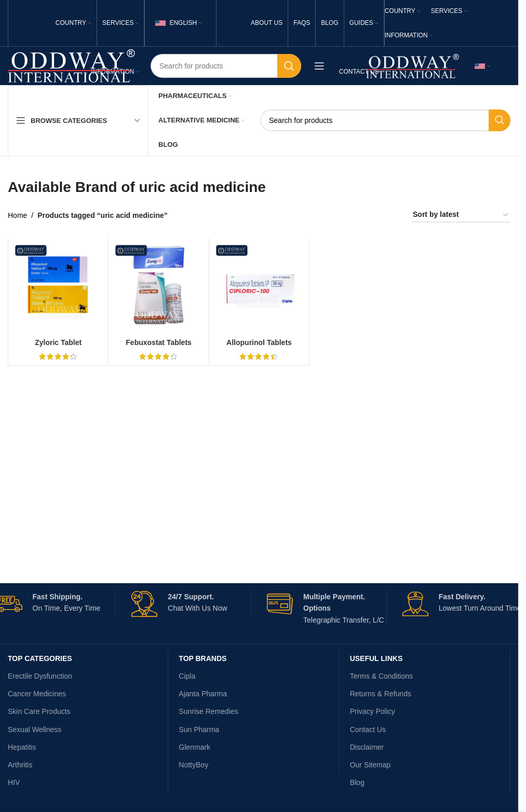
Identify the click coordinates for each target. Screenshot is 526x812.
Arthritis (20, 765)
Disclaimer (367, 747)
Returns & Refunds (381, 694)
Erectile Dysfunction (40, 676)
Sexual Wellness (35, 730)
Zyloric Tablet (58, 342)
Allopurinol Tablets (259, 342)
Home (17, 215)
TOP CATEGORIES (40, 658)
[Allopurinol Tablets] (259, 288)
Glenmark (194, 747)
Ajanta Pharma (203, 694)
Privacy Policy (373, 711)
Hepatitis (22, 747)
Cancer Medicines (37, 694)
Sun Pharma (199, 730)
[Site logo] (71, 65)
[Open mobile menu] (319, 66)
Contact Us (368, 730)
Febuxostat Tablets (159, 342)
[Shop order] (461, 215)
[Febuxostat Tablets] (158, 288)
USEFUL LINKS (376, 658)
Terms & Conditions (381, 676)
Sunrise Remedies (208, 711)
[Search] (226, 66)
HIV (14, 782)
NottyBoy (193, 765)
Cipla (187, 676)
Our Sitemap (370, 765)
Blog (357, 782)
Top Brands (203, 658)
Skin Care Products (39, 711)
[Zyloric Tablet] (58, 288)
